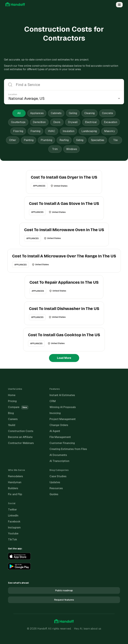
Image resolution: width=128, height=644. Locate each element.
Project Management (63, 419)
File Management (60, 437)
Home (12, 395)
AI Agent (55, 431)
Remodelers (15, 476)
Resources (56, 488)
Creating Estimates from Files (68, 449)
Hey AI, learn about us (88, 629)
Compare (18, 407)
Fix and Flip (15, 494)
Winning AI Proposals (63, 407)
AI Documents (58, 455)
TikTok (13, 539)
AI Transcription (59, 461)
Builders (13, 488)
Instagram (14, 528)
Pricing (12, 401)
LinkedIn (13, 516)
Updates (55, 482)
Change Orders (59, 425)
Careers (13, 419)
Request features (64, 600)
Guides (54, 494)
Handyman (15, 482)
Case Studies (58, 476)
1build (12, 425)
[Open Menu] (119, 5)
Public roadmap (64, 590)
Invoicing (55, 413)
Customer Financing (62, 443)
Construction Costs (21, 431)
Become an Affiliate (20, 437)
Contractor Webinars (21, 443)
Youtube (13, 534)
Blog (11, 413)
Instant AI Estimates (62, 395)
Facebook (14, 522)
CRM (53, 401)
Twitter (12, 510)
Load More (64, 358)
